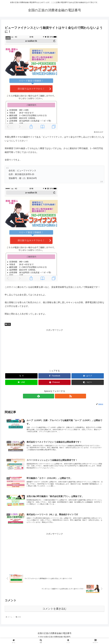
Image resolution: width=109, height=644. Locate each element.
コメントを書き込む (55, 613)
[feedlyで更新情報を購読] (52, 396)
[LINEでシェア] (21, 382)
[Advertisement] (54, 348)
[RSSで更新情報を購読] (57, 396)
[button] (88, 382)
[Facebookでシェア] (55, 376)
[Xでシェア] (21, 376)
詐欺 (8, 324)
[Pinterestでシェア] (55, 382)
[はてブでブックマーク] (88, 376)
